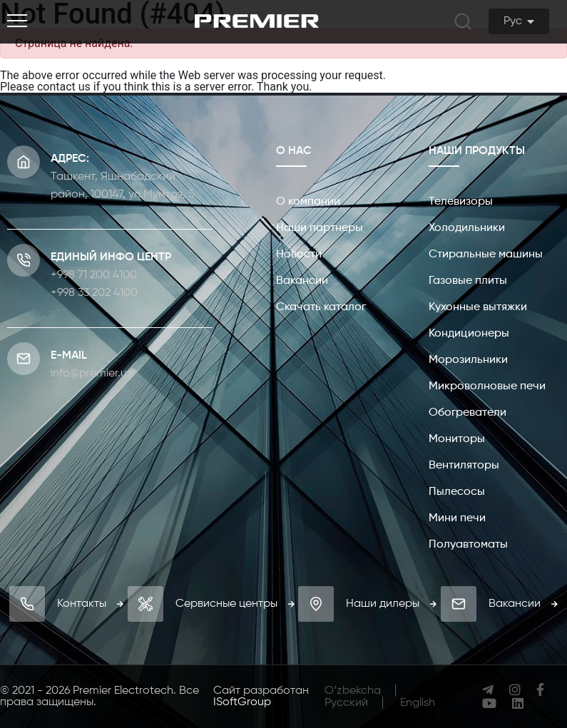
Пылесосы (457, 492)
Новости (299, 255)
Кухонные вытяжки (478, 307)
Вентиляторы (464, 466)
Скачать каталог (321, 307)
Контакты (90, 604)
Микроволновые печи (487, 386)
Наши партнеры (320, 228)
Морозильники (468, 360)
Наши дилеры (391, 604)
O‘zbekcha (353, 691)
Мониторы (457, 439)
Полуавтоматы (468, 545)
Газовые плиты (468, 281)
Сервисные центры (235, 604)
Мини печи (457, 518)
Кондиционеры (469, 334)
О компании (308, 202)
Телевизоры (461, 202)
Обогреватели (468, 413)
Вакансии (302, 281)
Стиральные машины (486, 255)
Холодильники (467, 228)
